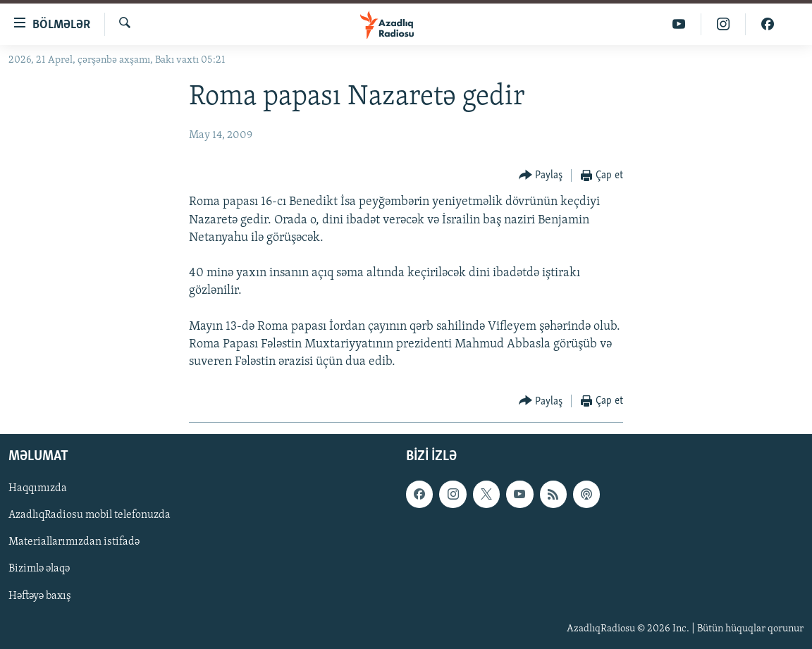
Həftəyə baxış (40, 596)
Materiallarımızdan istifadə (74, 543)
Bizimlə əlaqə (39, 569)
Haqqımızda (38, 489)
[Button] (541, 176)
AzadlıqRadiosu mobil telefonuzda (90, 516)
